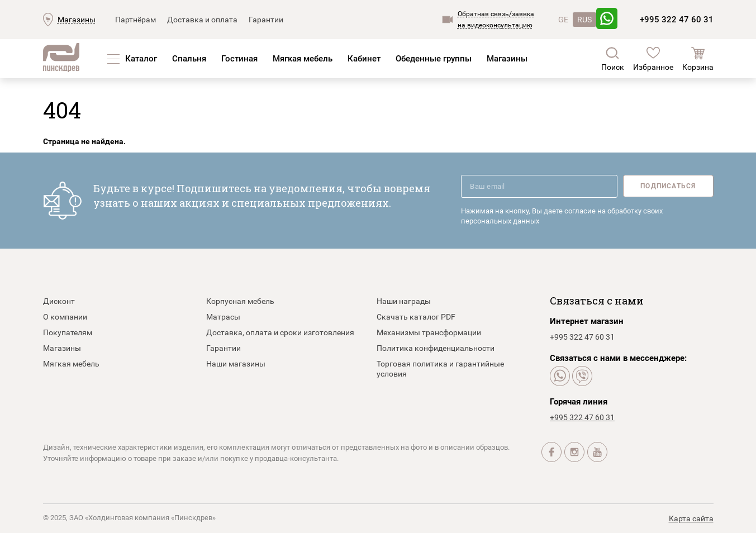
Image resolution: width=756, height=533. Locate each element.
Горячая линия (579, 402)
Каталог (141, 59)
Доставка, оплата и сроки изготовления (280, 332)
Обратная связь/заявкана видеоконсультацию (496, 20)
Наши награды (404, 301)
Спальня (189, 59)
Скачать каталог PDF (416, 317)
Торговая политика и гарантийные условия (440, 369)
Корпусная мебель (240, 301)
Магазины (77, 20)
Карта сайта (691, 518)
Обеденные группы (434, 59)
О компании (65, 317)
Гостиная (239, 59)
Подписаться (668, 186)
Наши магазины (236, 364)
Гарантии (266, 20)
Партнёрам (135, 20)
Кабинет (364, 59)
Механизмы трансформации (429, 332)
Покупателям (68, 332)
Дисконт (59, 301)
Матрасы (223, 317)
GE (563, 20)
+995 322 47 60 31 (677, 20)
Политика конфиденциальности (436, 348)
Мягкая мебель (303, 59)
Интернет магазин (587, 321)
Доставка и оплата (202, 20)
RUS (584, 20)
